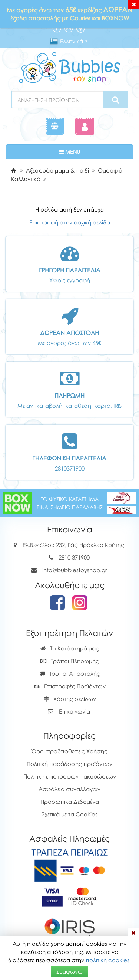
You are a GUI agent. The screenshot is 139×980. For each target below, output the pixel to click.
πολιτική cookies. (108, 960)
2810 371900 (74, 557)
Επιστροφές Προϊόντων (70, 686)
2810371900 (70, 468)
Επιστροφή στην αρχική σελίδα (70, 222)
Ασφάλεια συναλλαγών (69, 789)
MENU (92, 151)
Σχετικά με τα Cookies (70, 814)
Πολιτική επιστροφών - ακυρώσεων (70, 776)
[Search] (115, 100)
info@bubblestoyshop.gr (75, 570)
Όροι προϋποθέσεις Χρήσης (69, 751)
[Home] (13, 170)
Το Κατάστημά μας (70, 648)
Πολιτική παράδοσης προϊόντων (69, 764)
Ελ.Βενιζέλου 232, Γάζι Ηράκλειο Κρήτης (73, 545)
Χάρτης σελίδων (70, 699)
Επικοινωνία (75, 711)
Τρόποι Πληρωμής (70, 661)
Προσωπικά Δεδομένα (70, 802)
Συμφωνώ (69, 971)
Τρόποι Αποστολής (70, 673)
